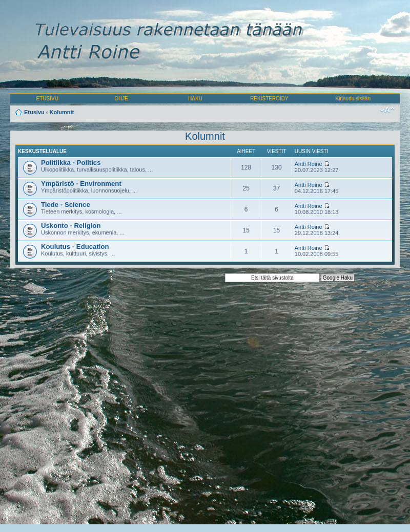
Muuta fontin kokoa (387, 110)
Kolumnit (62, 112)
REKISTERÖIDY (269, 99)
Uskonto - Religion (71, 226)
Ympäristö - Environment (81, 184)
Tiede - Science (66, 205)
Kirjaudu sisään (353, 99)
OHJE (121, 99)
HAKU (195, 99)
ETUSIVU (47, 99)
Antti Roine (309, 164)
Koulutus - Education (75, 247)
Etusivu (34, 112)
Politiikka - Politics (71, 163)
